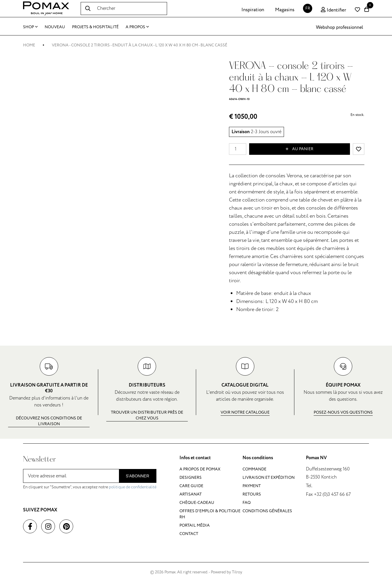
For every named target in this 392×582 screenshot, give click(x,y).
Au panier (300, 149)
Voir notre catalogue (245, 412)
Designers (191, 478)
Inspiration (253, 10)
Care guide (191, 486)
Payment (252, 486)
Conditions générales (267, 511)
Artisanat (191, 494)
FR (308, 8)
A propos (137, 27)
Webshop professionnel (340, 27)
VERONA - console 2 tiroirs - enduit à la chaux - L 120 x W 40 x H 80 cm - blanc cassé (140, 45)
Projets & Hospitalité (95, 27)
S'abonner (138, 476)
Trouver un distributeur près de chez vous (147, 415)
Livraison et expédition (269, 478)
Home (29, 45)
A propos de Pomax (200, 469)
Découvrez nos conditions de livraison (49, 421)
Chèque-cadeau (197, 503)
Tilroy (237, 572)
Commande (254, 469)
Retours (252, 494)
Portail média (195, 525)
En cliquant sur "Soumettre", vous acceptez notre (90, 487)
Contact (189, 534)
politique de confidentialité (133, 487)
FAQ (247, 503)
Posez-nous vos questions (343, 412)
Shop (30, 27)
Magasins (285, 10)
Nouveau (55, 27)
